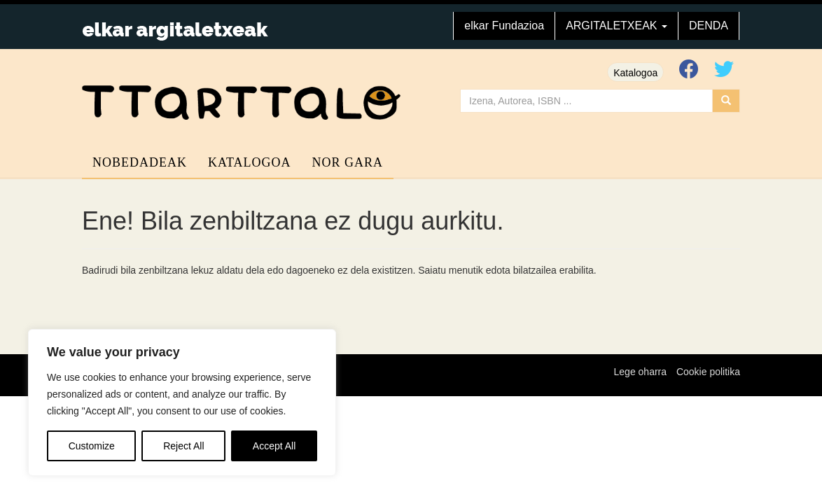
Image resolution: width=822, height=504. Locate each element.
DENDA (709, 26)
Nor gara (348, 162)
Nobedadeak (140, 162)
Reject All (183, 446)
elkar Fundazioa (504, 26)
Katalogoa (635, 73)
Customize (92, 446)
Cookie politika (708, 372)
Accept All (274, 446)
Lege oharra (641, 372)
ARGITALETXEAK (616, 26)
